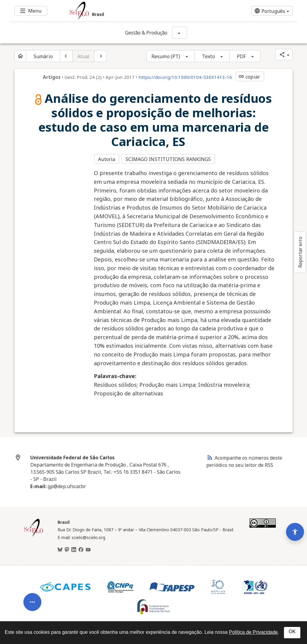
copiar (249, 77)
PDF (241, 56)
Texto (209, 56)
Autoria (107, 159)
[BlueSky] (60, 548)
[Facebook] (81, 548)
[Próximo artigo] (100, 56)
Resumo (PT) (166, 56)
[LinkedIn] (74, 548)
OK (292, 632)
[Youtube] (88, 548)
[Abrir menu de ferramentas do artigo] (32, 591)
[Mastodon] (67, 548)
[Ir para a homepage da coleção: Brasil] (130, 11)
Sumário (43, 56)
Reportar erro (300, 252)
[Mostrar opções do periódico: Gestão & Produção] (180, 33)
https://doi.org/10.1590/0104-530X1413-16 (185, 77)
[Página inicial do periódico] (20, 56)
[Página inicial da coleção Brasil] (34, 534)
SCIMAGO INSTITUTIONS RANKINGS (169, 159)
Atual (83, 56)
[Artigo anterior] (66, 56)
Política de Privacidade (253, 632)
